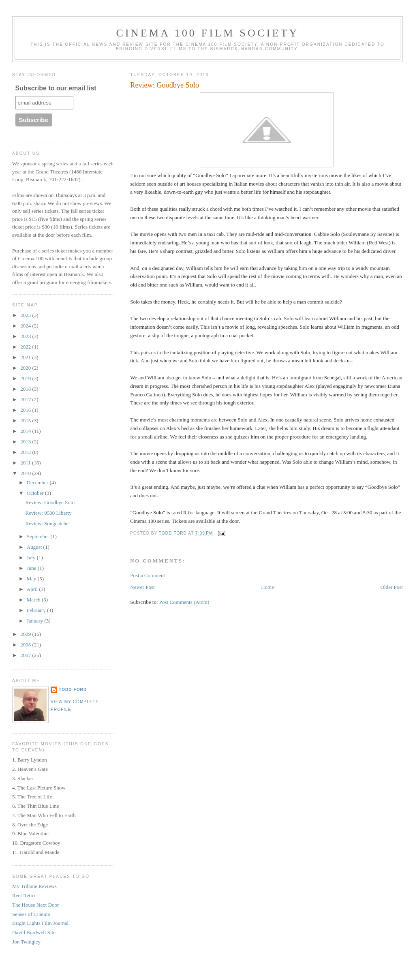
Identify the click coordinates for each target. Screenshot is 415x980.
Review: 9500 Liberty (49, 513)
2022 (26, 347)
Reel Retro (24, 895)
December (38, 483)
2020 (26, 368)
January (36, 621)
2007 (26, 655)
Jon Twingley (26, 942)
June (32, 568)
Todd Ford (73, 690)
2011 (26, 463)
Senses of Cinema (31, 914)
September (39, 536)
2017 (26, 399)
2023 (26, 336)
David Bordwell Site (34, 932)
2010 (26, 473)
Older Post (392, 587)
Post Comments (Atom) (184, 602)
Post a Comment (148, 575)
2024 (26, 326)
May (32, 579)
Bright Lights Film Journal (40, 923)
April (33, 589)
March (34, 600)
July (32, 557)
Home (267, 587)
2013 (26, 442)
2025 (26, 315)
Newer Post (142, 587)
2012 (26, 452)
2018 (26, 389)
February (37, 610)
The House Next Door (35, 905)
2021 (26, 357)
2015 (26, 420)
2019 (26, 378)
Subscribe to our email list (56, 88)
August (35, 547)
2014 (26, 431)
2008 (26, 645)
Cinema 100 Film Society (207, 33)
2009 (26, 634)
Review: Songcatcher (48, 523)
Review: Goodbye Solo (50, 502)
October (36, 493)
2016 (26, 410)
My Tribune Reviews (34, 886)
